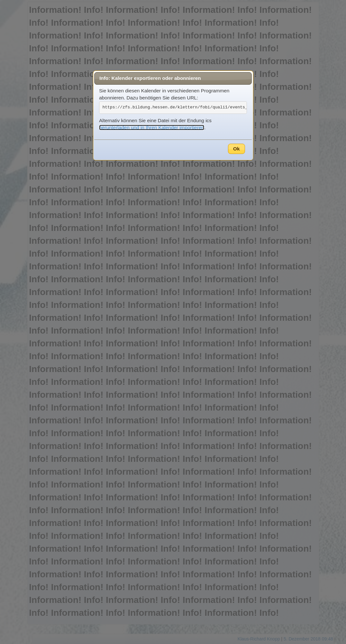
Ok (236, 149)
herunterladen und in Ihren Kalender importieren (152, 127)
